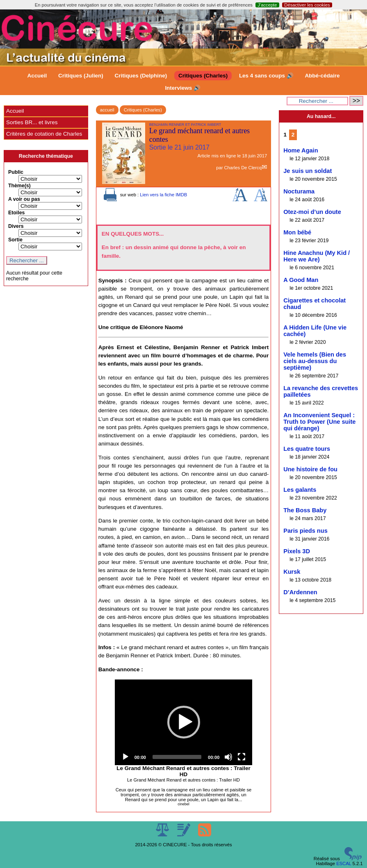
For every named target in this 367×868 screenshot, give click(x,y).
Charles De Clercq (243, 168)
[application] (184, 723)
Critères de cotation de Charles (44, 134)
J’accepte (267, 5)
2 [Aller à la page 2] (293, 135)
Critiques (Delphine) (141, 76)
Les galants (300, 490)
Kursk (292, 572)
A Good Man (301, 280)
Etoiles (16, 213)
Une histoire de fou (310, 469)
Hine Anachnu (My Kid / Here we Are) (317, 256)
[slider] (177, 757)
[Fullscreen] (242, 757)
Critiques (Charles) (203, 76)
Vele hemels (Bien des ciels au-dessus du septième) (315, 361)
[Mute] (228, 757)
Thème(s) (19, 186)
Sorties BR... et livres (32, 122)
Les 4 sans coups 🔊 (266, 76)
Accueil (37, 76)
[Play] (125, 757)
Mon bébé (297, 232)
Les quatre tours (307, 449)
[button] (184, 722)
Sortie (15, 240)
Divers (16, 226)
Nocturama (299, 191)
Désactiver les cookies (307, 5)
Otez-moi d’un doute (312, 212)
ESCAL (344, 863)
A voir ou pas (24, 199)
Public (16, 172)
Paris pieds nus (305, 531)
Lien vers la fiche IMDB (163, 195)
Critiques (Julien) (81, 76)
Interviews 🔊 (182, 88)
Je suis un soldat (308, 171)
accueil (107, 110)
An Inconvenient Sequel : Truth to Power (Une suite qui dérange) (319, 422)
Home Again (301, 150)
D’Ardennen (300, 592)
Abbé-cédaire (322, 76)
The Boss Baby (305, 510)
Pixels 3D (297, 551)
